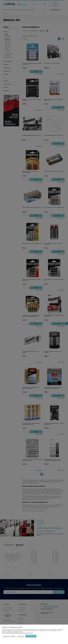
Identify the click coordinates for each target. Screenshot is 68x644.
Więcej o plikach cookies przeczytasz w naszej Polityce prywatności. (17, 633)
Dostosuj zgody (21, 636)
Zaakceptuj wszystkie (31, 636)
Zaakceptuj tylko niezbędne (9, 636)
